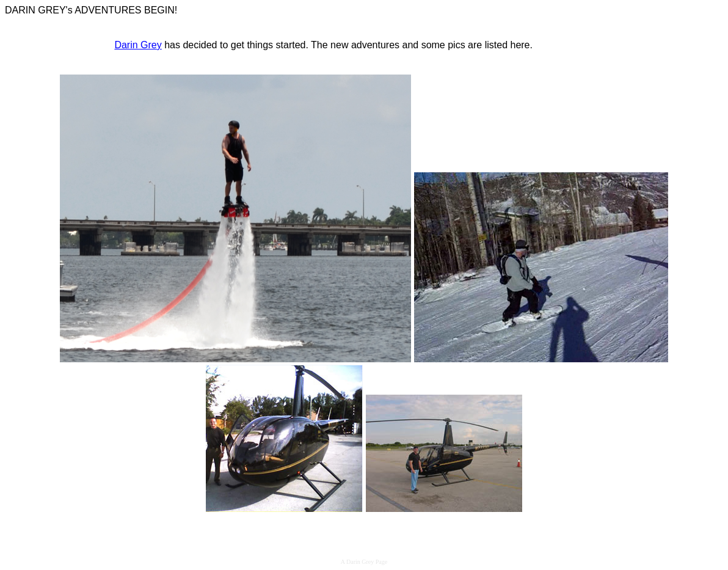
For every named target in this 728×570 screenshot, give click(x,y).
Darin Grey (138, 45)
